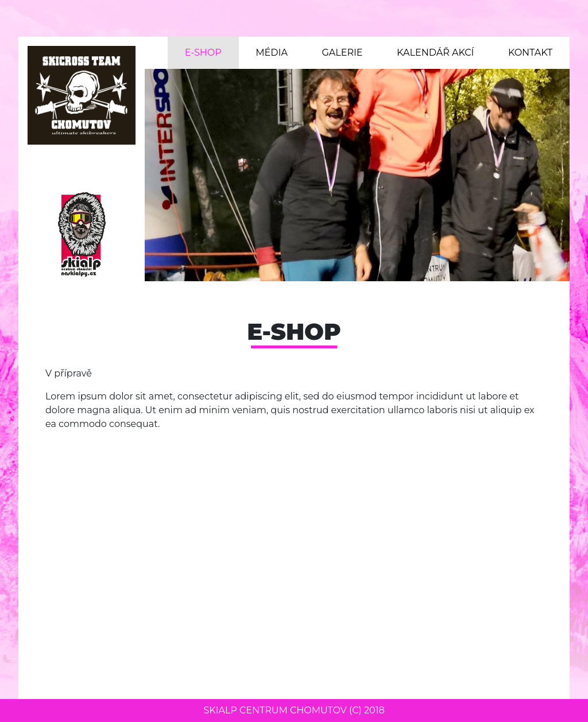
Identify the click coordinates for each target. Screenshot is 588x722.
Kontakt (530, 53)
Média (272, 53)
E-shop (203, 53)
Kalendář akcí (435, 53)
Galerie (342, 53)
